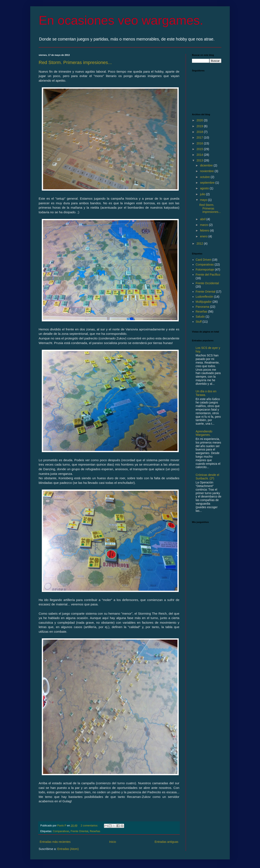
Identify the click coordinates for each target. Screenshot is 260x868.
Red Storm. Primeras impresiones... (75, 62)
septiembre (208, 183)
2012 (200, 244)
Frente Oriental (79, 831)
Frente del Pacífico (208, 275)
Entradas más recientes (55, 842)
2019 (200, 126)
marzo (204, 225)
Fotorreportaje (205, 270)
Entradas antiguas (166, 842)
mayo (204, 200)
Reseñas (95, 831)
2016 (200, 143)
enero (204, 236)
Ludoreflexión (205, 297)
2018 (200, 132)
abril (203, 219)
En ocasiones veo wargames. (121, 20)
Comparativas (61, 831)
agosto (205, 188)
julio (203, 194)
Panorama (203, 307)
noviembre (207, 171)
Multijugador (204, 302)
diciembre (207, 165)
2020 (200, 120)
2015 (200, 149)
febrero (205, 230)
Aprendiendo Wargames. (204, 433)
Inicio (113, 842)
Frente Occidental (207, 283)
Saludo (200, 317)
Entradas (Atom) (68, 849)
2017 (200, 137)
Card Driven (204, 260)
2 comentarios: (90, 826)
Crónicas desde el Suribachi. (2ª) (207, 477)
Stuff (199, 322)
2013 (200, 160)
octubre (205, 177)
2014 (200, 155)
